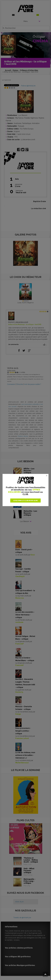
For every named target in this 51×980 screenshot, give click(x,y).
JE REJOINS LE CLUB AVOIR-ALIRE (25, 501)
